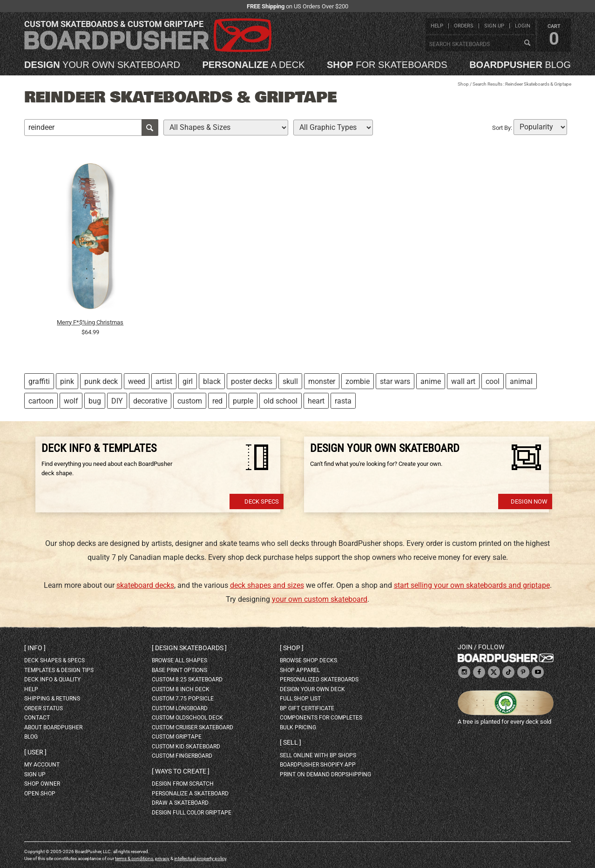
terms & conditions (134, 858)
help (437, 26)
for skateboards (387, 65)
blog (520, 65)
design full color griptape (192, 813)
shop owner (42, 784)
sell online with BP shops (318, 755)
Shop (463, 84)
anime (431, 381)
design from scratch (183, 784)
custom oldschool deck (187, 718)
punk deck (101, 381)
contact (37, 718)
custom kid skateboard (186, 747)
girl (188, 381)
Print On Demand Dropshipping (325, 774)
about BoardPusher (53, 727)
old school (281, 401)
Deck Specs (262, 501)
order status (44, 708)
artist (164, 381)
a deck (253, 65)
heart (316, 401)
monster (322, 381)
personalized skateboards (319, 680)
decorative (150, 401)
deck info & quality (52, 680)
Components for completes (321, 718)
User (35, 752)
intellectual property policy (200, 858)
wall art (463, 381)
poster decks (252, 381)
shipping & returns (52, 699)
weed (137, 381)
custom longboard (180, 708)
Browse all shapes (179, 660)
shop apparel (300, 670)
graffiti (39, 381)
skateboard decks (145, 585)
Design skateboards (189, 648)
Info (35, 648)
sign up (494, 26)
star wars (395, 381)
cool (493, 381)
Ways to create (181, 771)
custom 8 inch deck (181, 689)
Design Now (529, 501)
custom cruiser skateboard (193, 727)
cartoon (41, 401)
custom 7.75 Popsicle (183, 699)
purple (243, 401)
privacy (162, 858)
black (212, 381)
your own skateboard (102, 65)
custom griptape (177, 737)
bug (95, 401)
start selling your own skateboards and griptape (472, 585)
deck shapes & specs (54, 660)
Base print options (179, 670)
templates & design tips (59, 670)
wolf (71, 401)
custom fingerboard (182, 756)
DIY (117, 401)
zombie (358, 381)
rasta (343, 401)
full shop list (300, 699)
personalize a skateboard (190, 794)
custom (190, 401)
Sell (291, 742)
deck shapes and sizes (267, 585)
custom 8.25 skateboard (187, 680)
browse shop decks (308, 660)
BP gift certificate (307, 708)
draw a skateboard (180, 803)
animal (521, 381)
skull (290, 381)
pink (67, 381)
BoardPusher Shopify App (318, 765)
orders (464, 26)
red (217, 401)
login (523, 26)
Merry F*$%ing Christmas (90, 322)
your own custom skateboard (320, 599)
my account (42, 765)
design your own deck (312, 689)
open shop (40, 794)
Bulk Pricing (298, 727)
